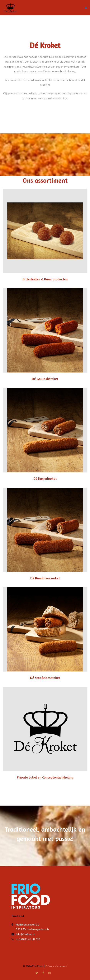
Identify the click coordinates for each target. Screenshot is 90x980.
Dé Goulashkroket (45, 379)
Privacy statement (56, 966)
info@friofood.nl (26, 934)
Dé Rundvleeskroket (45, 578)
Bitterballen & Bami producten (45, 279)
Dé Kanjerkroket (45, 478)
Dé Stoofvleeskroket (45, 678)
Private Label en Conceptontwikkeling (45, 777)
